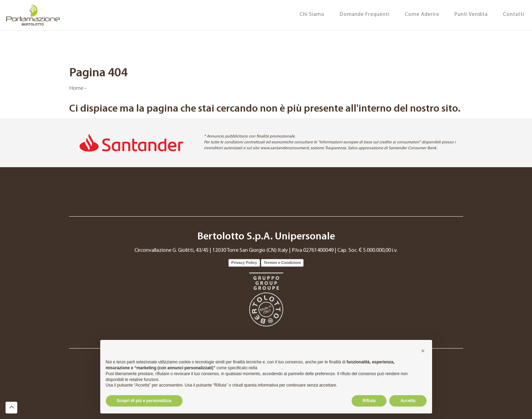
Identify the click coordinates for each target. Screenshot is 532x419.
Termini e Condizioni (282, 263)
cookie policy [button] (270, 368)
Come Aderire (422, 15)
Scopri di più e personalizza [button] (144, 401)
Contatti (514, 15)
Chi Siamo (312, 15)
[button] (423, 351)
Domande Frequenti (365, 15)
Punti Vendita (471, 15)
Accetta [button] (408, 401)
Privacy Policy (244, 263)
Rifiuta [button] (369, 401)
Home (76, 88)
